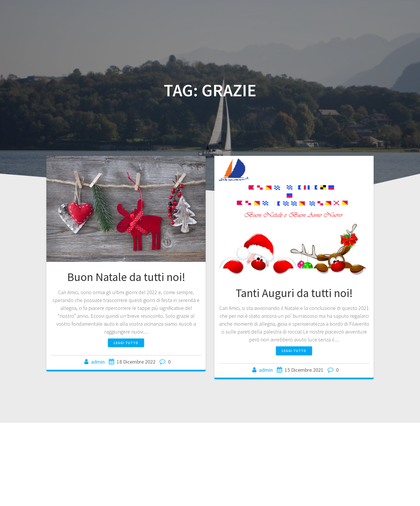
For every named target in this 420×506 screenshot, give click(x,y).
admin (98, 362)
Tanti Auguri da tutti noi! (294, 293)
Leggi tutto (126, 343)
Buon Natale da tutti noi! (126, 277)
